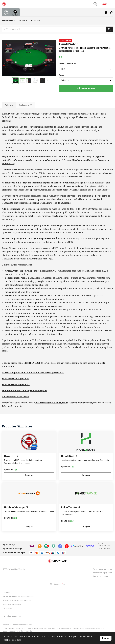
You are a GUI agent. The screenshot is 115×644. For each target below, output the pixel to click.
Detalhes (9, 105)
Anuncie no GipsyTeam (102, 573)
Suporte (55, 584)
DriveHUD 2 (11, 456)
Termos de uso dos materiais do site (17, 625)
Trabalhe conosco (101, 576)
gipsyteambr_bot (12, 616)
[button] (11, 81)
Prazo (62, 75)
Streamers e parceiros (102, 569)
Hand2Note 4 (69, 456)
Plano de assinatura (67, 64)
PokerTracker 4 (70, 507)
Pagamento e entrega (12, 549)
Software (23, 20)
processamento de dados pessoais (65, 636)
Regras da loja (9, 545)
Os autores (7, 609)
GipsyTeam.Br (20, 569)
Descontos (35, 20)
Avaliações (26, 105)
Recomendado (9, 20)
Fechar (106, 638)
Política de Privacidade (12, 604)
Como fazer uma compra (14, 553)
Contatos (7, 592)
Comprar (29, 475)
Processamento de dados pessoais (17, 600)
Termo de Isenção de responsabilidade (18, 596)
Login (103, 4)
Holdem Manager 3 (16, 507)
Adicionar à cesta (86, 88)
